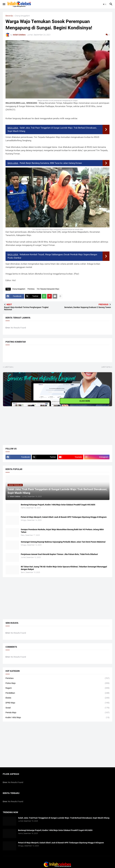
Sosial (57, 708)
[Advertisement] (23, 424)
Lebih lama (106, 367)
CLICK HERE (85, 401)
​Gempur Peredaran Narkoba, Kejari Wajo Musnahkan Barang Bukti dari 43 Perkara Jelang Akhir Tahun (62, 531)
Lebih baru (9, 367)
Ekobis (57, 698)
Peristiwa (31, 289)
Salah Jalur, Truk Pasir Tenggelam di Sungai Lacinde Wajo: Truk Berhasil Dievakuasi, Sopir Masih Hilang (64, 818)
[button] (4, 4)
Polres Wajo (57, 683)
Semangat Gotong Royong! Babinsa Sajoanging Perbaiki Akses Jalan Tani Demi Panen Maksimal (63, 542)
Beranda (9, 16)
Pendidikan (57, 693)
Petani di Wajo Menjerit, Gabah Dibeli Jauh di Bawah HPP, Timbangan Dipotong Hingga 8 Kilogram (64, 517)
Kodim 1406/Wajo (57, 718)
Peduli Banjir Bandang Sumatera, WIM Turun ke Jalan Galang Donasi (51, 163)
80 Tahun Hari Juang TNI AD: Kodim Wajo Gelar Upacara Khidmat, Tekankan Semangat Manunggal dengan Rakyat (64, 568)
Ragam (57, 688)
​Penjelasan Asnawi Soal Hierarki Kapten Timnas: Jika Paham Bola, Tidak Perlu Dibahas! (59, 554)
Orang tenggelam (22, 16)
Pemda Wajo (57, 713)
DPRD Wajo (57, 703)
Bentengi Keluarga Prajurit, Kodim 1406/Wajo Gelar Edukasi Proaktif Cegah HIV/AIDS (58, 505)
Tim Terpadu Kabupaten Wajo (48, 289)
